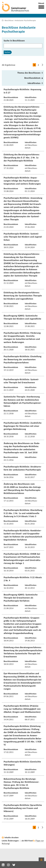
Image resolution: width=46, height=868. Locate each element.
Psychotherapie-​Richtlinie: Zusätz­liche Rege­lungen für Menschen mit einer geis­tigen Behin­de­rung (23, 426)
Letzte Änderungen (10, 841)
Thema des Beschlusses (29, 73)
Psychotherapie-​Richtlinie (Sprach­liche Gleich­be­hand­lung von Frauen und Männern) (23, 808)
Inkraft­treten (34, 83)
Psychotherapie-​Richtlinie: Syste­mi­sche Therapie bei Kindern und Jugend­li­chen (23, 237)
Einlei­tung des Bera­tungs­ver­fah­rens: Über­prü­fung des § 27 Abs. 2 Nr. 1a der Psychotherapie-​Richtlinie (22, 158)
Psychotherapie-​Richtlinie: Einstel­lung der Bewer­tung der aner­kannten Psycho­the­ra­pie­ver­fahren (23, 359)
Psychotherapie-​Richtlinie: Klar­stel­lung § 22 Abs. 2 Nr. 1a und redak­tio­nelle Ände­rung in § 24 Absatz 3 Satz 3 (23, 513)
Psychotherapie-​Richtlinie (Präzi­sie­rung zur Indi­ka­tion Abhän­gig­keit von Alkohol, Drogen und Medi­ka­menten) (22, 709)
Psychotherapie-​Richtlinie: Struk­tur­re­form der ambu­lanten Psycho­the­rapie (23, 468)
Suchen (7, 52)
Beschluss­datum (32, 78)
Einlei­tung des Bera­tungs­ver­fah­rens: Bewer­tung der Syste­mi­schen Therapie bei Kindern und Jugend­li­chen (23, 296)
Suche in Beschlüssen (14, 41)
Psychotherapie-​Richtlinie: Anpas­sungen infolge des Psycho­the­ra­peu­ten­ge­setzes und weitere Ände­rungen (22, 181)
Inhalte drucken (12, 837)
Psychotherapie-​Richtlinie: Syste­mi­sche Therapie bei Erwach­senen (21, 381)
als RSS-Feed (27, 841)
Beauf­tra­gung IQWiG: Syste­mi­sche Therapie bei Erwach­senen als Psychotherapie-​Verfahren (21, 598)
